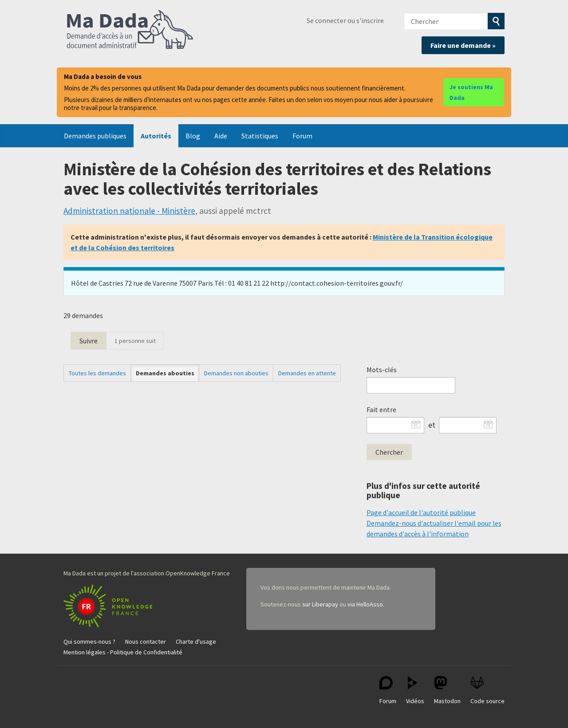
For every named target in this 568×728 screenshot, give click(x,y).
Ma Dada (130, 30)
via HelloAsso (365, 604)
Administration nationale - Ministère (129, 211)
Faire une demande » (463, 45)
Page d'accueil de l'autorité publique (421, 512)
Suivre (89, 341)
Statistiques (260, 136)
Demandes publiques (95, 136)
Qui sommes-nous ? (89, 641)
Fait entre (381, 409)
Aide (221, 136)
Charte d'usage (196, 641)
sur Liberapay (320, 604)
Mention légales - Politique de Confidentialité (123, 652)
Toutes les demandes (97, 373)
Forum (302, 136)
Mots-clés (382, 370)
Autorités (156, 136)
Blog (193, 136)
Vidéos (415, 691)
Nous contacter (146, 641)
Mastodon (447, 691)
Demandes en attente (307, 373)
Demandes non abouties (236, 373)
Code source (487, 691)
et (432, 425)
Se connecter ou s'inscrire (345, 20)
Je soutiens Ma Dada (471, 92)
